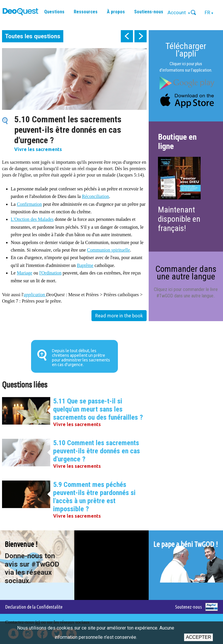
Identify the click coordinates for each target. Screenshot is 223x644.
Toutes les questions (33, 36)
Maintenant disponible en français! (179, 219)
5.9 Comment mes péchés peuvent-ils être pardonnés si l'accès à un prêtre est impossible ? (94, 497)
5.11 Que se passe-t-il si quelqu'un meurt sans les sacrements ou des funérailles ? (98, 409)
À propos (116, 12)
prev (127, 36)
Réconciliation (95, 196)
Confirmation (29, 204)
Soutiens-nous (149, 12)
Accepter (198, 637)
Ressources (86, 12)
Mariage (25, 273)
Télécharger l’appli (186, 50)
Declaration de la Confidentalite (34, 607)
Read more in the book (119, 316)
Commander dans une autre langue (186, 273)
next (141, 36)
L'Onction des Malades (32, 219)
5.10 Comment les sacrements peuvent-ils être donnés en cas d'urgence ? (97, 451)
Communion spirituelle (109, 250)
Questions (54, 12)
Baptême (85, 265)
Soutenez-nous (188, 607)
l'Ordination (50, 273)
